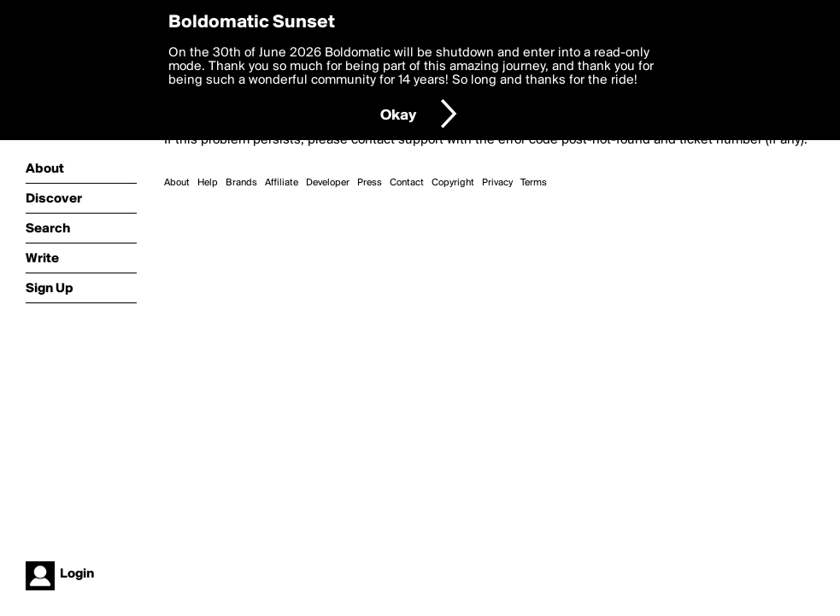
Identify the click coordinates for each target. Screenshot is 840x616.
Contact (407, 183)
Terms (534, 183)
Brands (241, 183)
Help (208, 183)
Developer (328, 183)
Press (370, 183)
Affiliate (282, 183)
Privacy (497, 183)
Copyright (453, 183)
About (177, 183)
